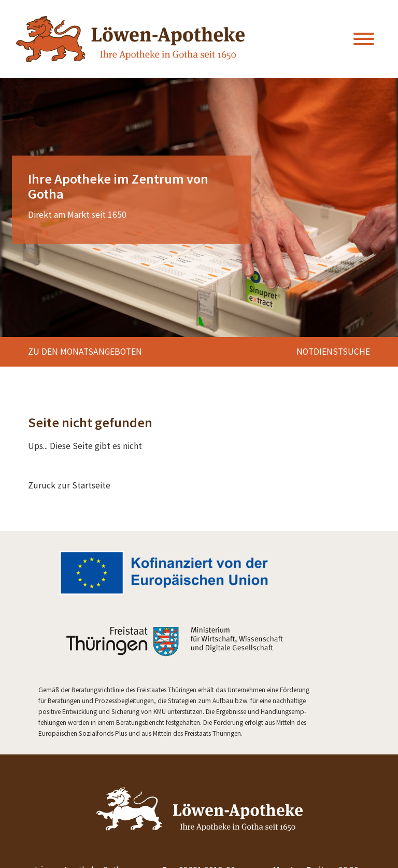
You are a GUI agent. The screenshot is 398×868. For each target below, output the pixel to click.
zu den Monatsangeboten (85, 352)
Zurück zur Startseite (69, 485)
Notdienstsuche (333, 352)
